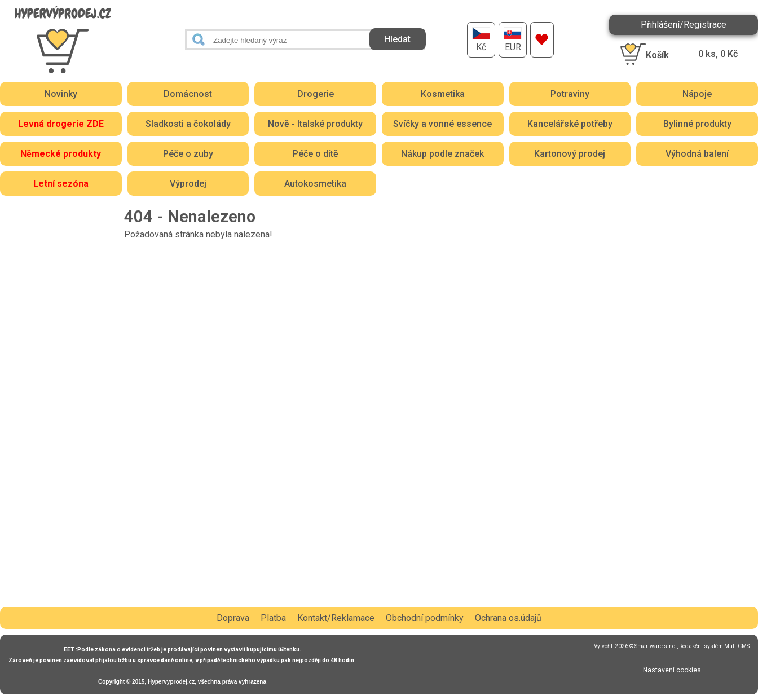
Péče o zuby (188, 154)
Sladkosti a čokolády (188, 124)
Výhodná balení (697, 154)
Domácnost (188, 94)
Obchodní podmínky (425, 618)
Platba (273, 618)
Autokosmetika (315, 184)
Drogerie (316, 94)
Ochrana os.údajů (508, 618)
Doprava (233, 618)
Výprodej (188, 184)
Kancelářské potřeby (570, 124)
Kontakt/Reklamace (336, 618)
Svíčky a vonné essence (442, 124)
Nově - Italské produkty (315, 124)
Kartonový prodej (570, 154)
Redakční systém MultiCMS (714, 646)
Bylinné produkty (697, 124)
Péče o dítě (316, 154)
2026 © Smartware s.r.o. (646, 646)
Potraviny (570, 94)
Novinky (61, 94)
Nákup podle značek (442, 154)
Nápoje (697, 94)
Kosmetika (443, 94)
